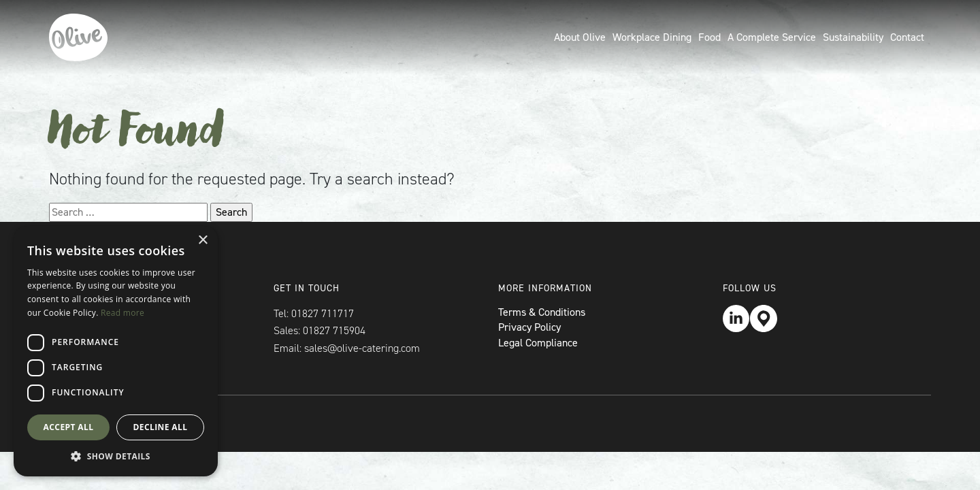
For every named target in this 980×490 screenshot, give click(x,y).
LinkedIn (736, 318)
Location (764, 318)
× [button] (202, 241)
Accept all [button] (69, 427)
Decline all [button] (161, 427)
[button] (116, 456)
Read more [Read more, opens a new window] (122, 313)
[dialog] (116, 351)
